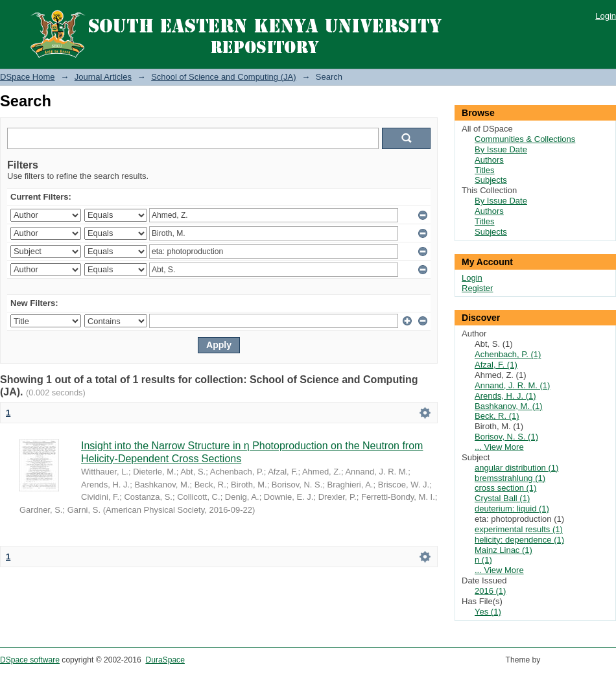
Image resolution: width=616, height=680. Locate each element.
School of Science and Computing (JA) (223, 77)
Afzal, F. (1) (496, 365)
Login (606, 16)
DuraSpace (165, 660)
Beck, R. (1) (497, 416)
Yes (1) (488, 612)
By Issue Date (501, 149)
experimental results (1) (519, 529)
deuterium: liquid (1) (512, 509)
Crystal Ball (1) (502, 498)
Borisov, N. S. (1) (506, 437)
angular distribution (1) (516, 468)
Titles (485, 170)
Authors (489, 160)
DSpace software (30, 660)
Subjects (491, 180)
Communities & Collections (525, 139)
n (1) (483, 560)
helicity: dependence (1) (519, 540)
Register (477, 288)
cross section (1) (505, 488)
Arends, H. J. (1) (505, 396)
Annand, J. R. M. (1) (512, 385)
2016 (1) (490, 591)
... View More (499, 447)
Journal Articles (103, 77)
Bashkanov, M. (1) (509, 406)
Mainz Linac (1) (503, 550)
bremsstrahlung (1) (510, 478)
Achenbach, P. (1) (508, 354)
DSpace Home (28, 77)
